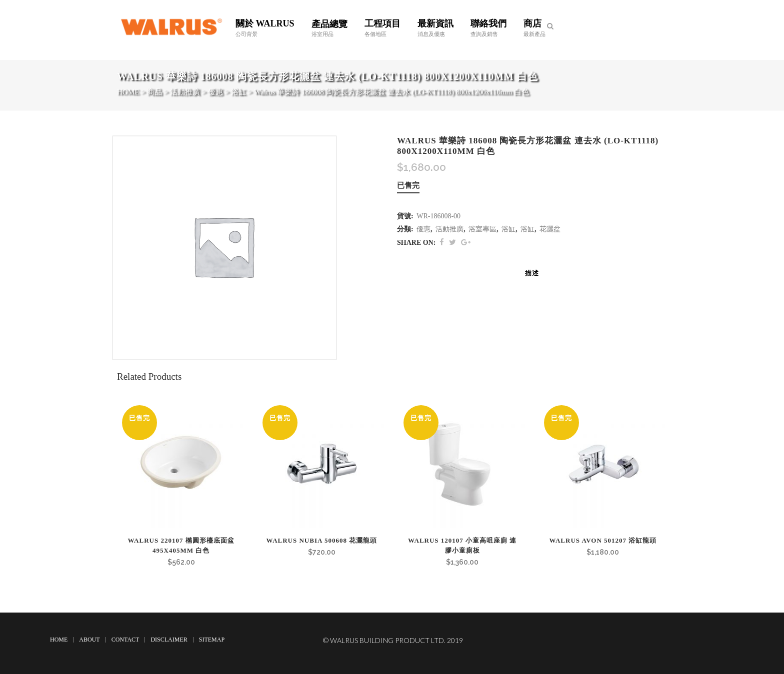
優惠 (423, 229)
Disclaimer (169, 640)
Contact (125, 640)
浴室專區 (482, 229)
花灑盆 (550, 229)
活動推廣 (449, 229)
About (89, 640)
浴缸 (508, 229)
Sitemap (212, 640)
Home (59, 640)
